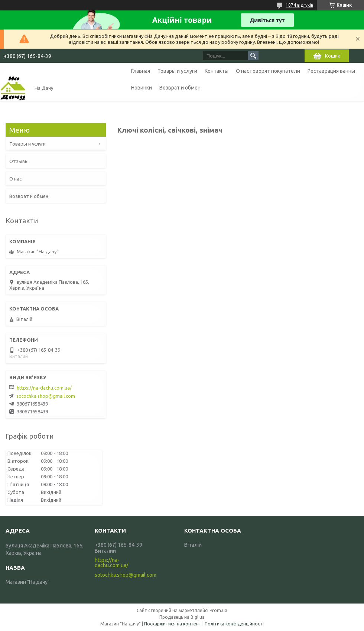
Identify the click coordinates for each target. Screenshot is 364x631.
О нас (15, 179)
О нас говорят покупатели (268, 71)
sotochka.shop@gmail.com (46, 396)
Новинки (142, 88)
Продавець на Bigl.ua (182, 617)
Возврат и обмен (180, 88)
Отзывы (19, 161)
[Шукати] (253, 56)
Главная (141, 71)
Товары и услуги (177, 71)
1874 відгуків (299, 5)
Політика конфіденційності (234, 624)
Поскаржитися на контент (173, 624)
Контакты (217, 71)
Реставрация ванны (331, 71)
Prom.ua (218, 610)
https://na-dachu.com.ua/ (44, 388)
